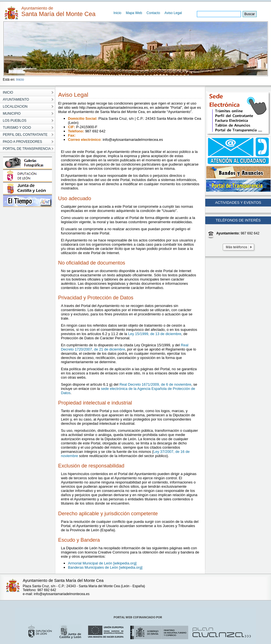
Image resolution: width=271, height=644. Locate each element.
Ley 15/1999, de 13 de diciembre (155, 334)
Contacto (153, 13)
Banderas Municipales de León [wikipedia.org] (105, 567)
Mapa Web (134, 13)
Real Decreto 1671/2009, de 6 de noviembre (155, 384)
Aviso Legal (173, 13)
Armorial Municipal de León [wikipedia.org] (102, 563)
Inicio (117, 13)
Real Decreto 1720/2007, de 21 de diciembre (125, 347)
